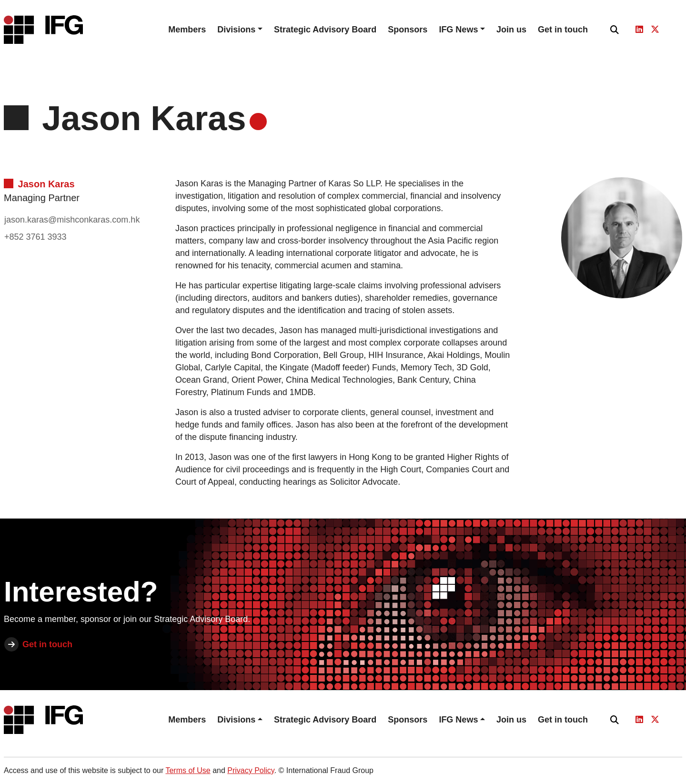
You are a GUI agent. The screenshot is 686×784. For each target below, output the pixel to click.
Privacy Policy (251, 770)
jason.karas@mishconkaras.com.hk (72, 220)
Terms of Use (188, 770)
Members (187, 30)
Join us (511, 30)
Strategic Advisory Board (325, 30)
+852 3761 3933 (35, 237)
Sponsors (408, 30)
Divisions (236, 30)
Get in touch (563, 30)
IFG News (458, 30)
